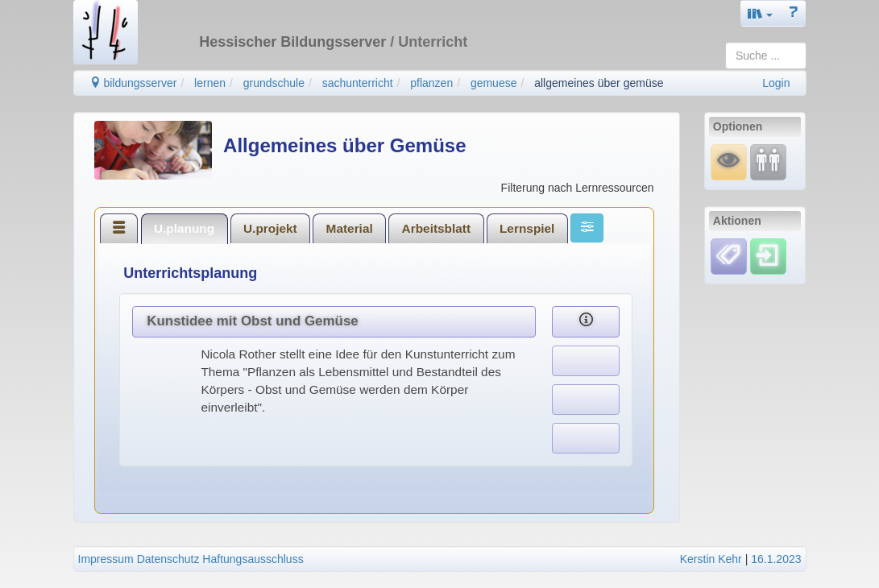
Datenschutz (168, 559)
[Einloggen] (768, 255)
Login (776, 83)
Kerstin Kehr (711, 559)
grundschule (274, 83)
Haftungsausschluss (253, 559)
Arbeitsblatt (437, 228)
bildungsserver (133, 83)
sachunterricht (358, 83)
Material (350, 228)
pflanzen (431, 83)
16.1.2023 (776, 559)
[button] (761, 13)
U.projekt (270, 228)
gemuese (494, 83)
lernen (210, 83)
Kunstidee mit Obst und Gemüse (253, 321)
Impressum (106, 559)
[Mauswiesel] (729, 162)
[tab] (119, 228)
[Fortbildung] (768, 162)
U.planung (184, 228)
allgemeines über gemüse (599, 83)
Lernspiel (527, 228)
